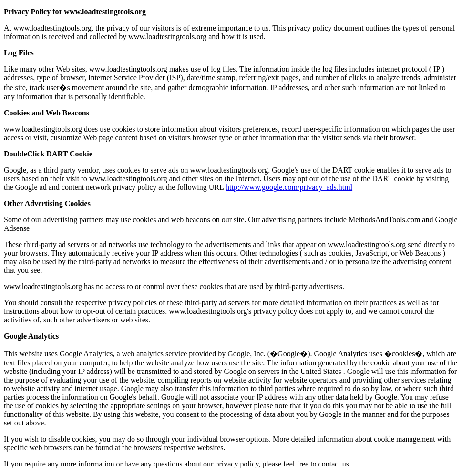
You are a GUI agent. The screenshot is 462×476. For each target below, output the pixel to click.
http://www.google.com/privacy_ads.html (289, 187)
